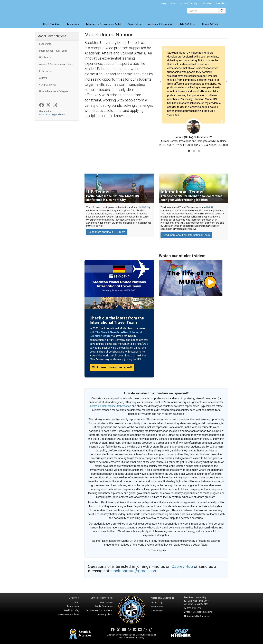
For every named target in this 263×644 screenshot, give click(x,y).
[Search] (203, 11)
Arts (187, 24)
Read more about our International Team (186, 235)
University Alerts (105, 614)
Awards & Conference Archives (56, 64)
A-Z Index (207, 3)
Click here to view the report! (112, 367)
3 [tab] (199, 151)
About (51, 24)
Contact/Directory (189, 3)
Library (76, 602)
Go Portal (154, 3)
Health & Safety (72, 610)
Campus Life (135, 24)
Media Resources (104, 606)
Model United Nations (52, 36)
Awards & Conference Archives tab (111, 406)
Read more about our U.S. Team (107, 232)
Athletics (161, 24)
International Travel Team (53, 51)
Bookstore (74, 598)
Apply (164, 3)
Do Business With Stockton (99, 610)
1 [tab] (189, 151)
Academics (73, 24)
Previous (161, 81)
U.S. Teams (45, 58)
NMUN (146, 207)
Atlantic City (156, 602)
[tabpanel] (194, 96)
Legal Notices (106, 602)
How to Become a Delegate (54, 91)
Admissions (103, 24)
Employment (73, 606)
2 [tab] (194, 151)
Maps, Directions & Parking (199, 612)
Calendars (221, 3)
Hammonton (157, 607)
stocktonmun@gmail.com (52, 114)
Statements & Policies (69, 614)
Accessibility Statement (198, 616)
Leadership (45, 44)
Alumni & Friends (211, 24)
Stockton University (59, 10)
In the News (45, 71)
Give (173, 3)
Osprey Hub (183, 566)
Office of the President (102, 598)
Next (226, 81)
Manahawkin (157, 611)
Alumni (43, 78)
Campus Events (48, 85)
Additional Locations (162, 598)
